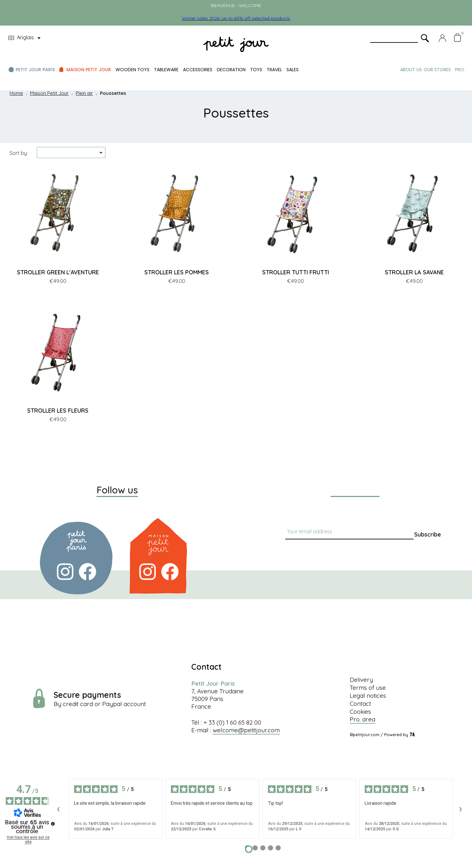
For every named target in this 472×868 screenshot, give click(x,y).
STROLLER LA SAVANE (414, 272)
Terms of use (368, 688)
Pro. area (362, 719)
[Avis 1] (249, 849)
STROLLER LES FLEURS (58, 411)
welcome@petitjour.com (246, 730)
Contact (360, 704)
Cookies (360, 712)
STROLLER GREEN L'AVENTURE (58, 272)
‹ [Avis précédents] (58, 808)
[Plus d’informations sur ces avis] (52, 823)
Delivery (361, 680)
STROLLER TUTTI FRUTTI (296, 272)
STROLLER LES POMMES (177, 272)
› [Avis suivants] (461, 808)
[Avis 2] (255, 848)
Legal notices (368, 696)
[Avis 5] (278, 848)
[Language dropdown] (26, 38)
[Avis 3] (263, 848)
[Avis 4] (270, 848)
